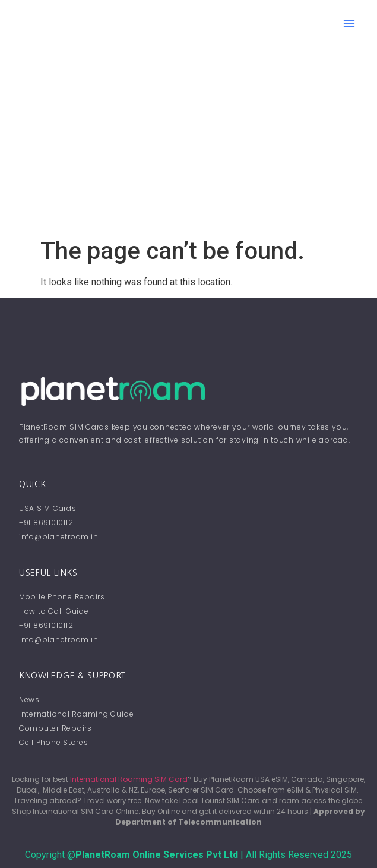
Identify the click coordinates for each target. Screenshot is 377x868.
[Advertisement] (188, 148)
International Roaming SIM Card (129, 779)
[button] (349, 23)
